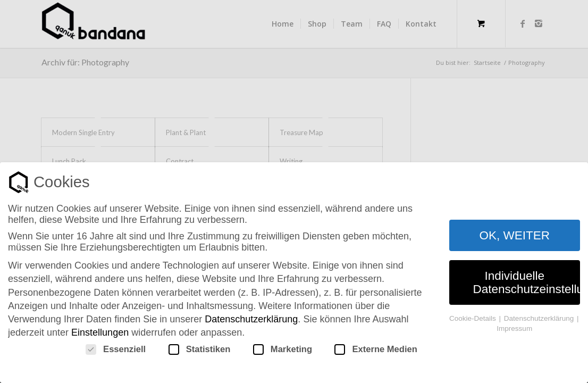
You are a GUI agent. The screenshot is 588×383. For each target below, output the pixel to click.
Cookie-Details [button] (474, 318)
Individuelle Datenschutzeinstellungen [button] (527, 282)
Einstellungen (100, 332)
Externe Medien (376, 349)
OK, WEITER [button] (514, 235)
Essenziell (116, 349)
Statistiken (200, 349)
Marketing (283, 349)
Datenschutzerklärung (251, 319)
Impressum (514, 328)
